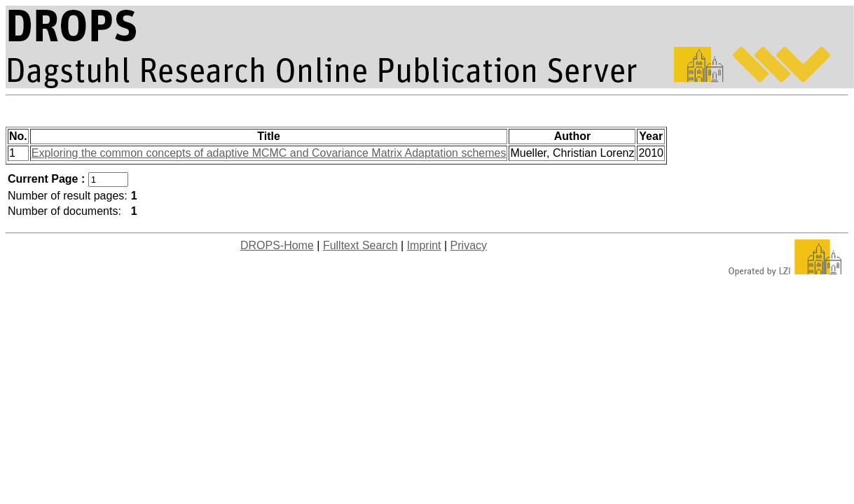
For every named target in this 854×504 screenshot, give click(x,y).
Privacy (469, 245)
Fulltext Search (360, 245)
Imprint (424, 245)
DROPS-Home (277, 245)
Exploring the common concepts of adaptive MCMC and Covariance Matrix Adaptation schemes (269, 153)
